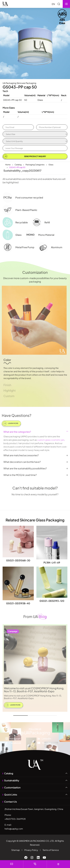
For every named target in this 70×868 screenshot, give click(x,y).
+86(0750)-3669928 (15, 819)
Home (8, 165)
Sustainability (12, 780)
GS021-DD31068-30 (18, 560)
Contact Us (10, 802)
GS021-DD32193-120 (52, 601)
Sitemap (16, 850)
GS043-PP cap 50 (17, 167)
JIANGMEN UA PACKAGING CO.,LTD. (37, 841)
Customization (12, 787)
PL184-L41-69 (52, 562)
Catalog (18, 165)
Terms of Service (51, 850)
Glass (51, 165)
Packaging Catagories (35, 165)
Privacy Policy (31, 850)
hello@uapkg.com (14, 829)
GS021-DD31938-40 (18, 603)
